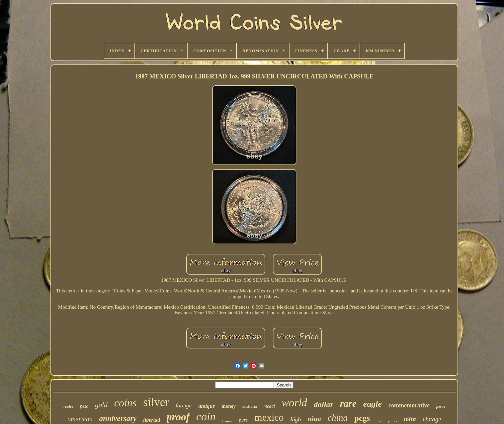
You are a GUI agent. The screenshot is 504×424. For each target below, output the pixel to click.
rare (348, 403)
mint (410, 419)
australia (250, 406)
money (229, 406)
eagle (373, 404)
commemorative (409, 405)
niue (314, 419)
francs (393, 421)
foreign (184, 406)
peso (84, 406)
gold (101, 405)
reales (68, 406)
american (80, 419)
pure (243, 420)
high (296, 420)
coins (126, 403)
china (338, 418)
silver (156, 402)
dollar (324, 404)
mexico (269, 417)
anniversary (118, 419)
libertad (152, 420)
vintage (432, 419)
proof (178, 417)
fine (379, 421)
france (227, 421)
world (294, 403)
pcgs (362, 418)
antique (207, 406)
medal (269, 406)
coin (206, 417)
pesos (441, 406)
